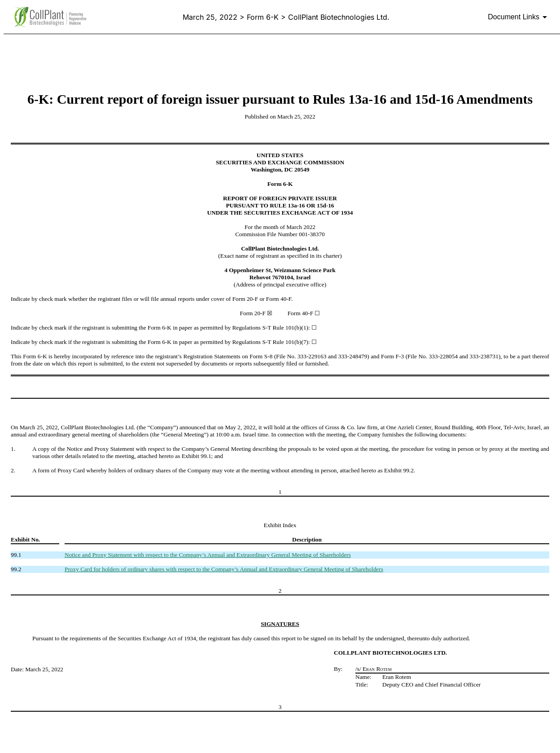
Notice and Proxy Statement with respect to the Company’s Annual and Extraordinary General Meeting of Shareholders (208, 555)
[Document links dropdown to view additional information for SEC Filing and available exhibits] (519, 17)
